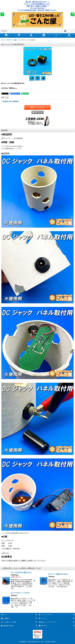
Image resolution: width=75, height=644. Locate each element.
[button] (2, 14)
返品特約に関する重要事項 (10, 101)
